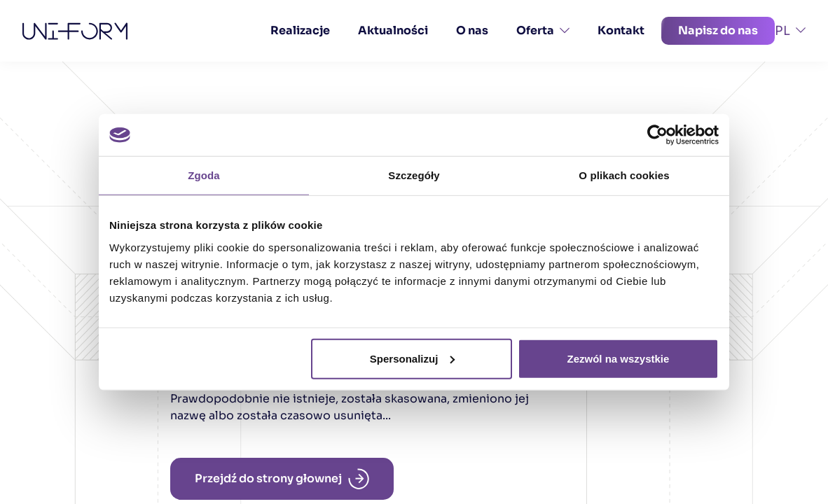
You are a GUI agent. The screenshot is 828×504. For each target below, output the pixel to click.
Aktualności (393, 30)
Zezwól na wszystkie (619, 358)
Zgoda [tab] (204, 175)
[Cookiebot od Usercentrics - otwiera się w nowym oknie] (657, 135)
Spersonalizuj (413, 358)
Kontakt (621, 30)
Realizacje (300, 30)
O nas (472, 30)
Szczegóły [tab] (414, 175)
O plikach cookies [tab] (624, 175)
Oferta (543, 30)
